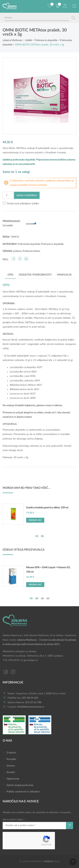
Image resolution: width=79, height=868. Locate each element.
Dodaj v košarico (27, 195)
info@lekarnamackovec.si (31, 707)
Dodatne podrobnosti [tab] (35, 275)
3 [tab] (42, 598)
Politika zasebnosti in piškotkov (23, 792)
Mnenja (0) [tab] (64, 275)
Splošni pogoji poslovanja (20, 785)
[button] (21, 204)
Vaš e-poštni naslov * (34, 824)
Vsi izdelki (8, 226)
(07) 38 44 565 (30, 698)
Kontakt (11, 772)
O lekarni (11, 753)
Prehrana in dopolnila (52, 244)
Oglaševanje (13, 779)
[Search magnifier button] (73, 18)
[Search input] (37, 18)
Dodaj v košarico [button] (62, 863)
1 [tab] (37, 536)
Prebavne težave (31, 251)
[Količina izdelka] (8, 195)
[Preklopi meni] (74, 6)
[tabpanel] (39, 516)
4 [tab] (48, 598)
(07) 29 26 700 (33, 702)
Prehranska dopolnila (29, 244)
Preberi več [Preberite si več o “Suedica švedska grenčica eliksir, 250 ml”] (35, 520)
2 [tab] (42, 536)
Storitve (11, 766)
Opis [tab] (10, 275)
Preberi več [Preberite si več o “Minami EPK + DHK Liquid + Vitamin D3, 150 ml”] (35, 585)
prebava (17, 251)
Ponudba (11, 759)
